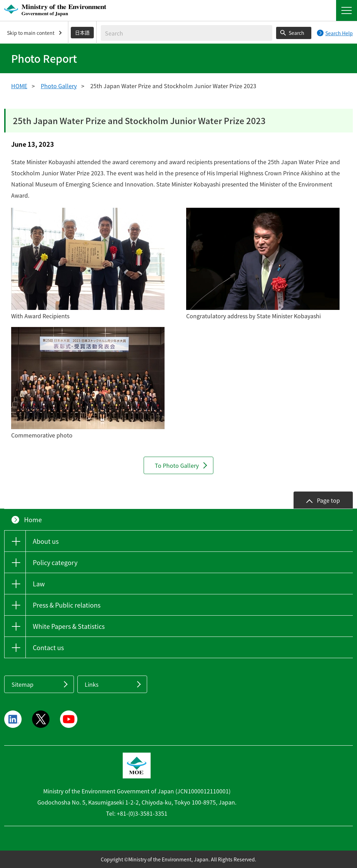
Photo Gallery (59, 86)
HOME (19, 86)
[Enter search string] (187, 33)
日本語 (82, 32)
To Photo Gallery (177, 465)
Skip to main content (31, 33)
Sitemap (22, 684)
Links (92, 684)
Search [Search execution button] (297, 33)
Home (33, 520)
